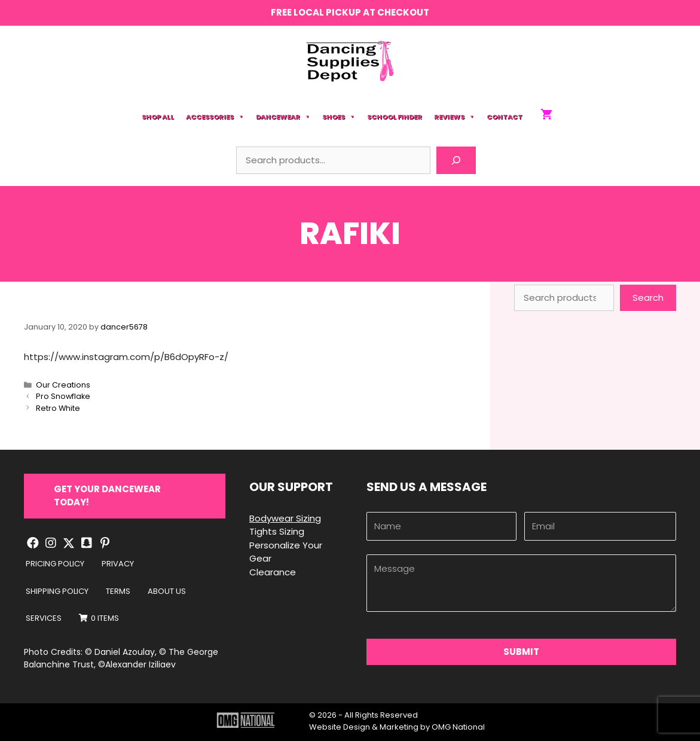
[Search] (456, 160)
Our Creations (63, 385)
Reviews (454, 117)
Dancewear (283, 117)
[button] (125, 496)
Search (648, 298)
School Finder (395, 117)
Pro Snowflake (63, 396)
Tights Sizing (277, 531)
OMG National (458, 727)
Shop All (158, 117)
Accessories (215, 117)
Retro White (58, 408)
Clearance (273, 572)
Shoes (339, 117)
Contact (505, 117)
